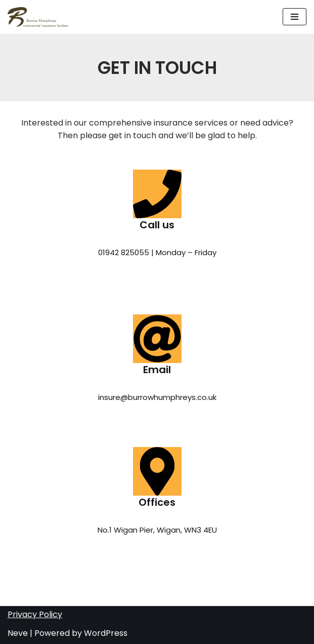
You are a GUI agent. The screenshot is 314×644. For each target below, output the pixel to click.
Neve (18, 633)
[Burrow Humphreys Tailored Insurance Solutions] (38, 17)
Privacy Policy (35, 614)
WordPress (106, 633)
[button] (295, 17)
